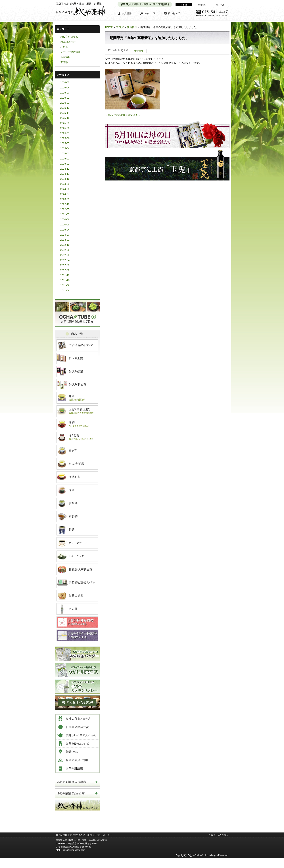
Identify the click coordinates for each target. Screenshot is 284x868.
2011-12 (65, 285)
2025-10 (65, 128)
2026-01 (65, 113)
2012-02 (65, 280)
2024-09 (65, 194)
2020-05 (65, 234)
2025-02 (65, 169)
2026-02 (65, 108)
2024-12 (65, 179)
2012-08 (65, 260)
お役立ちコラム (69, 47)
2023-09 (65, 209)
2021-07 (65, 224)
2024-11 (65, 184)
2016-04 (65, 240)
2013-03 (65, 245)
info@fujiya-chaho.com (74, 860)
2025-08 (65, 138)
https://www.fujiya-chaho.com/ (77, 857)
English (202, 5)
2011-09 (65, 295)
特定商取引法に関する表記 (72, 845)
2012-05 (65, 265)
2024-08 (65, 199)
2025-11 (65, 123)
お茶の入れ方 (68, 52)
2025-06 (65, 148)
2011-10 (65, 290)
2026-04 (65, 97)
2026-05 (65, 92)
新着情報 (132, 37)
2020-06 (65, 229)
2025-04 (65, 158)
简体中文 (220, 5)
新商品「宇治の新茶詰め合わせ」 (124, 125)
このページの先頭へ (218, 845)
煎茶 (66, 57)
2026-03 (65, 103)
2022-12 (65, 214)
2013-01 (65, 250)
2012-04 (65, 270)
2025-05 (65, 153)
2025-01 (65, 174)
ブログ (120, 37)
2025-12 (65, 118)
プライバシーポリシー (101, 845)
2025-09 (65, 133)
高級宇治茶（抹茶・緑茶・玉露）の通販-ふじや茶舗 (81, 850)
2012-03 (65, 275)
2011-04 (65, 300)
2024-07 (65, 204)
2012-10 (65, 255)
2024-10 (65, 189)
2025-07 (65, 143)
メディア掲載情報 (70, 62)
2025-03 (65, 163)
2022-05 (65, 219)
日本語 (184, 5)
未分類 (64, 72)
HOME (109, 37)
